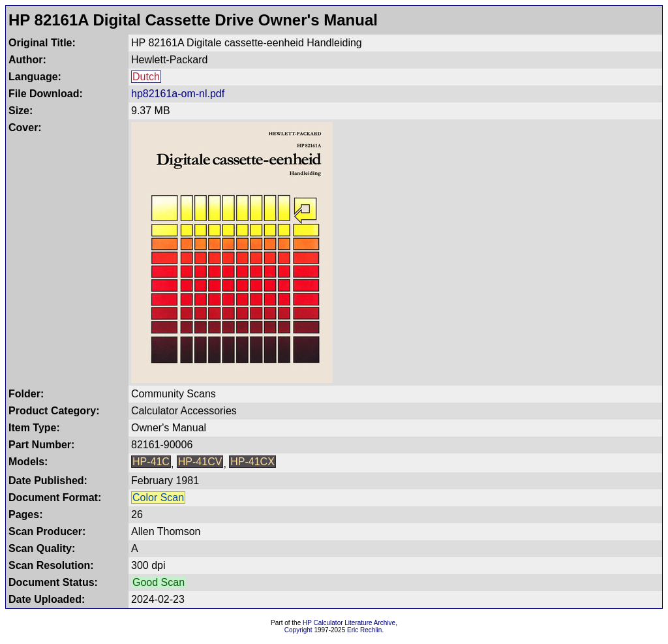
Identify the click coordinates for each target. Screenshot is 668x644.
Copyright (298, 630)
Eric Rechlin (364, 630)
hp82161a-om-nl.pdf (178, 94)
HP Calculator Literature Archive (349, 623)
